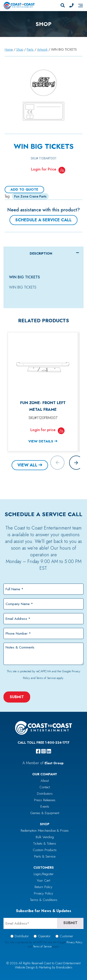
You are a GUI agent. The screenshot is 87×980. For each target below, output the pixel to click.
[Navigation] (81, 6)
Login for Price (44, 169)
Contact (45, 787)
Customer (66, 936)
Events (45, 807)
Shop (20, 49)
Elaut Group (54, 763)
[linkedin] (49, 751)
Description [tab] (41, 253)
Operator (44, 936)
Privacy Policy (43, 893)
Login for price (43, 430)
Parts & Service (45, 856)
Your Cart (43, 880)
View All (27, 465)
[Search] (63, 6)
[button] (76, 463)
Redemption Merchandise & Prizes (45, 831)
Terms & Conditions (44, 900)
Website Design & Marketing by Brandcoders (44, 967)
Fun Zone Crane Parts (30, 196)
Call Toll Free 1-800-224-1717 (43, 743)
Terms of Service (46, 678)
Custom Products (45, 850)
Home (9, 49)
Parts (30, 49)
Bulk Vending (45, 837)
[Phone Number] (71, 6)
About (45, 781)
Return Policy (43, 887)
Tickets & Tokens (45, 843)
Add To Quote (24, 189)
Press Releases (45, 800)
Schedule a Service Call (43, 220)
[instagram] (43, 751)
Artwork (42, 49)
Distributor (22, 936)
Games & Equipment (45, 813)
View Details (41, 441)
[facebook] (38, 751)
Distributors (45, 794)
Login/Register (44, 874)
